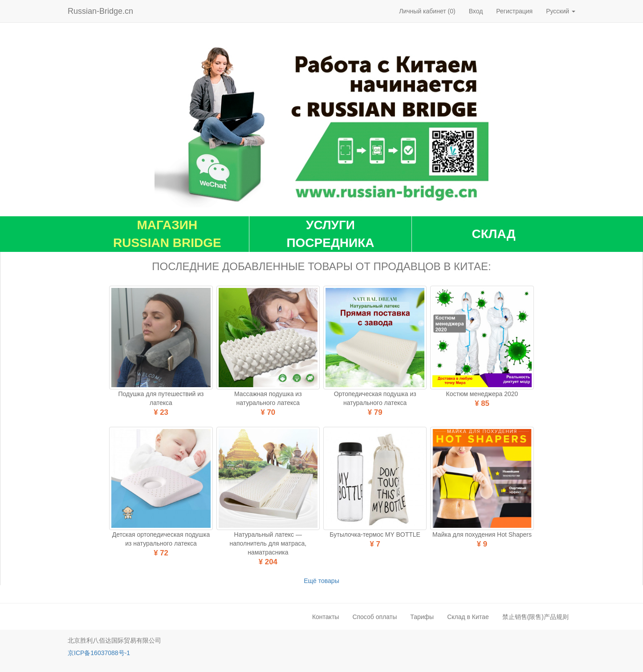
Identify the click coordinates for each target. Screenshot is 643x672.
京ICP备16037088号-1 (99, 653)
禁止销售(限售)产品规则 (535, 617)
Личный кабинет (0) (427, 11)
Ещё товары (321, 581)
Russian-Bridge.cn (100, 11)
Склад (494, 234)
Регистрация (514, 11)
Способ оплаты (374, 617)
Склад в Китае (468, 617)
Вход (476, 11)
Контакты (326, 617)
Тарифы (422, 617)
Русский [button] (561, 11)
